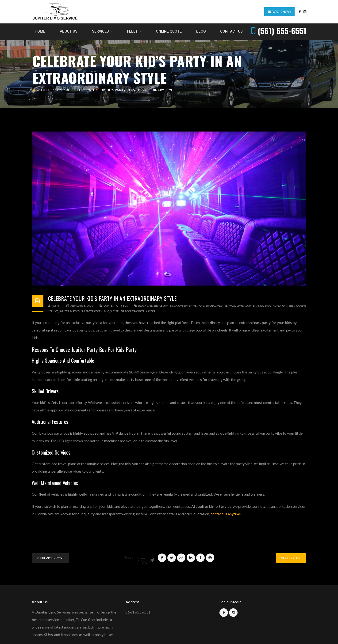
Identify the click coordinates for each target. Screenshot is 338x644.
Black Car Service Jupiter (156, 306)
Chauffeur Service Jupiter (227, 306)
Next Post (290, 558)
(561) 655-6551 (282, 31)
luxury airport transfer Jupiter (133, 311)
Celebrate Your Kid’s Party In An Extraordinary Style (112, 298)
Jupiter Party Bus (56, 90)
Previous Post (50, 558)
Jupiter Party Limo (96, 311)
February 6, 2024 (80, 306)
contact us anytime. (226, 514)
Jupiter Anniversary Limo (263, 306)
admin (54, 306)
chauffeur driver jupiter (191, 306)
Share (129, 557)
